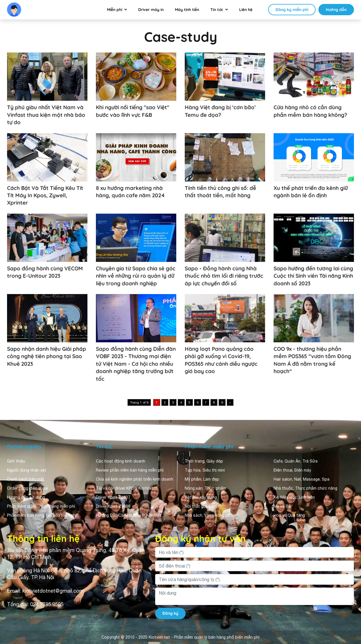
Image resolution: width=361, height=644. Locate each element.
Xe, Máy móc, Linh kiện (294, 497)
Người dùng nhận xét (27, 470)
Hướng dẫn (336, 10)
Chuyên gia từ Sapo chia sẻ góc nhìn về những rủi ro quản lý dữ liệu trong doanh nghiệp (136, 276)
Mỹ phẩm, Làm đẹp (202, 479)
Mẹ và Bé (282, 506)
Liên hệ (246, 10)
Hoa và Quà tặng (289, 515)
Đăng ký (170, 613)
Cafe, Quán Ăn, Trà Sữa (296, 461)
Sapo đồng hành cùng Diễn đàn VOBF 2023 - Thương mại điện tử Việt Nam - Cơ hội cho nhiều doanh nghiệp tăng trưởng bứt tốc (136, 364)
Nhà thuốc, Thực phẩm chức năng (305, 488)
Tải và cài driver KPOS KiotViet (125, 488)
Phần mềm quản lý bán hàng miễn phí (41, 506)
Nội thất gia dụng (201, 506)
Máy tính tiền (187, 10)
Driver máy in (151, 10)
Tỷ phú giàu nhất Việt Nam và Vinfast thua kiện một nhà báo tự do (46, 115)
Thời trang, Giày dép (204, 461)
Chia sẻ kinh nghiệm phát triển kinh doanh (135, 479)
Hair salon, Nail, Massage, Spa (301, 479)
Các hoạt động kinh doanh (121, 461)
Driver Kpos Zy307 (113, 497)
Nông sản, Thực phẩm (205, 488)
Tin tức (217, 10)
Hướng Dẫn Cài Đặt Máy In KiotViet (129, 515)
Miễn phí (115, 10)
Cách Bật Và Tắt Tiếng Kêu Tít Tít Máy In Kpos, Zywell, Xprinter (45, 195)
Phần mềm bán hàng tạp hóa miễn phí (42, 515)
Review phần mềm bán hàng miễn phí (130, 470)
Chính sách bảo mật (26, 479)
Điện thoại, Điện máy (292, 470)
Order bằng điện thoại (27, 488)
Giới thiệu (16, 461)
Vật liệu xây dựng (201, 497)
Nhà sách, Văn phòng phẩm (210, 515)
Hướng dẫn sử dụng (26, 497)
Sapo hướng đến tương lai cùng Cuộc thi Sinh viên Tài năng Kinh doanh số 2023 (313, 276)
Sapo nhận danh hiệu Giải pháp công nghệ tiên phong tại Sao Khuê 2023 (47, 356)
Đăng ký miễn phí (292, 10)
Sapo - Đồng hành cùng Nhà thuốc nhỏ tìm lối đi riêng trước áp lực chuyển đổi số (224, 276)
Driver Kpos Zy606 (113, 506)
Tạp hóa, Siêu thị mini (205, 470)
